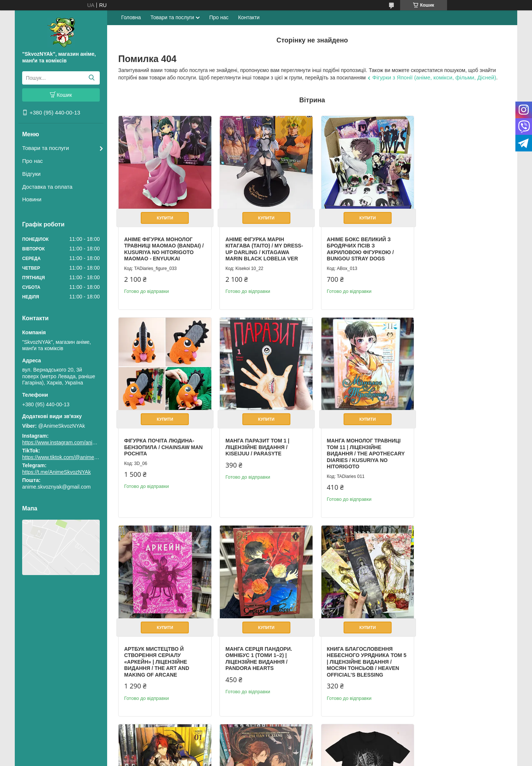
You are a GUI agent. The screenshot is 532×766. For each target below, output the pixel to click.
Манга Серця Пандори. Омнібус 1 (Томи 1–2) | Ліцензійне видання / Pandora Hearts (454, 446)
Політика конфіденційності (344, 759)
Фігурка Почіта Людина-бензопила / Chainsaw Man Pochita (460, 243)
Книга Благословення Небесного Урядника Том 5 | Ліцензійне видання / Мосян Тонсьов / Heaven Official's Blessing (162, 654)
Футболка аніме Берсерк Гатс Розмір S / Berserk (457, 645)
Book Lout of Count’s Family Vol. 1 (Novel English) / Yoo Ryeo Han (258, 648)
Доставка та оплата (47, 187)
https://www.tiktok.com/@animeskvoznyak (70, 457)
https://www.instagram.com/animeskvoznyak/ (74, 442)
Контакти (249, 17)
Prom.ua (301, 752)
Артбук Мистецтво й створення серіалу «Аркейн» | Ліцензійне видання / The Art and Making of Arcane (354, 449)
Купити (164, 215)
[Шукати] (91, 78)
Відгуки (31, 174)
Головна (131, 17)
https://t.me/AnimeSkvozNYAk (57, 472)
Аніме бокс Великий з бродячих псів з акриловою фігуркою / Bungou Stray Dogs (355, 247)
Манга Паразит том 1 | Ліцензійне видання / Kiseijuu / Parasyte (156, 442)
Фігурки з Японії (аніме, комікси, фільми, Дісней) (434, 77)
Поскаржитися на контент (286, 759)
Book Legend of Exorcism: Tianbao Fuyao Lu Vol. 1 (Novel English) (361, 648)
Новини (32, 199)
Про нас (33, 161)
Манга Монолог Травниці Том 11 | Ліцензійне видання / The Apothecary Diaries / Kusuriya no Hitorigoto (262, 449)
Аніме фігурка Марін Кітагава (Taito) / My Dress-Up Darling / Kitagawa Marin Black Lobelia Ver (262, 247)
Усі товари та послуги (475, 727)
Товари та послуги (46, 148)
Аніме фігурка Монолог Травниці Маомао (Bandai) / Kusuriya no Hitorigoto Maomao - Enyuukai (163, 247)
